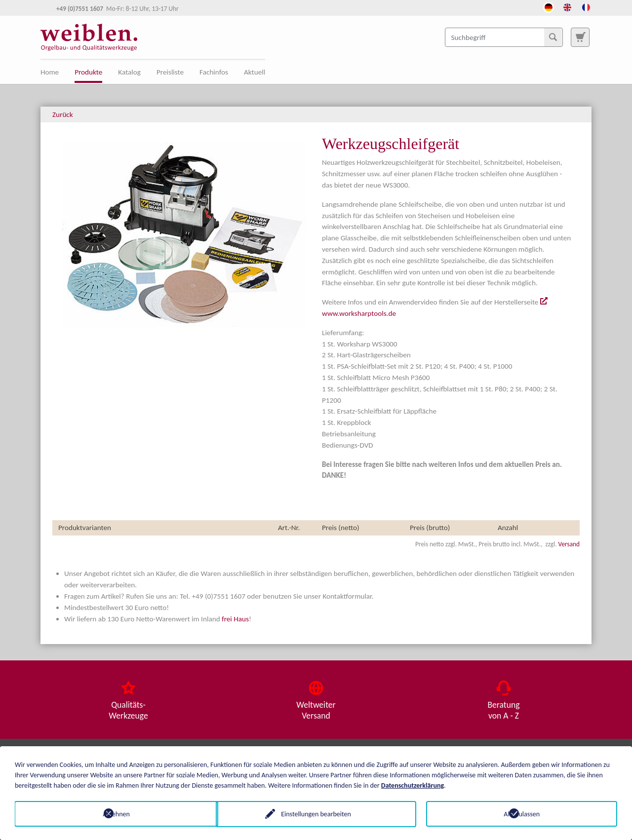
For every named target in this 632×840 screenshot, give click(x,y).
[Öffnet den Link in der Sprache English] (567, 6)
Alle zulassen (522, 814)
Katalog (129, 72)
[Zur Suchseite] (580, 37)
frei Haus (235, 619)
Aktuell (255, 72)
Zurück (63, 115)
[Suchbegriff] (504, 37)
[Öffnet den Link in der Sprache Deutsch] (549, 6)
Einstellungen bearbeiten (316, 814)
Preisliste (170, 72)
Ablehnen (110, 814)
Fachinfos (214, 72)
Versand (569, 544)
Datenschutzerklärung (413, 785)
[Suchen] (553, 37)
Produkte (88, 72)
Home (50, 72)
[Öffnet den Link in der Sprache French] (586, 6)
